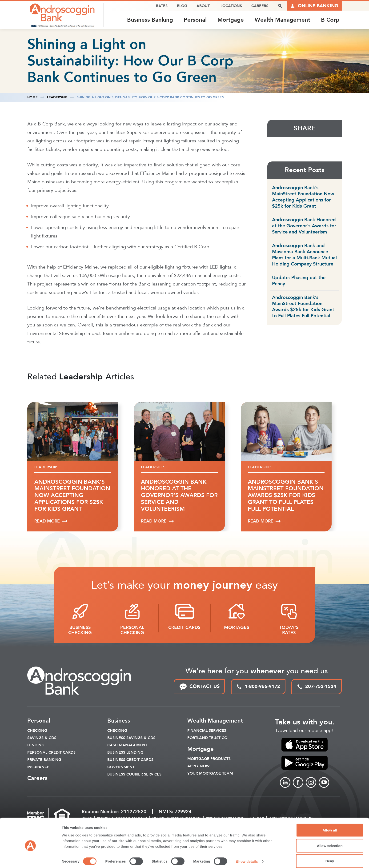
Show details (247, 856)
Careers (260, 6)
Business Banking (150, 20)
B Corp (330, 20)
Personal (195, 20)
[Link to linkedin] (285, 783)
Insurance (38, 768)
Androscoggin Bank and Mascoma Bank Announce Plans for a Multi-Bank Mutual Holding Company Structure (304, 255)
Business (119, 721)
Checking (37, 731)
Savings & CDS (42, 738)
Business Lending (125, 753)
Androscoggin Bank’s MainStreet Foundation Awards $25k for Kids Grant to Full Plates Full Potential (303, 307)
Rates (162, 6)
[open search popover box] (280, 6)
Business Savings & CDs (131, 738)
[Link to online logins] (314, 6)
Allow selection (330, 840)
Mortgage (231, 20)
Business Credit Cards (130, 760)
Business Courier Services (134, 775)
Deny (330, 855)
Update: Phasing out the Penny (299, 281)
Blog (182, 6)
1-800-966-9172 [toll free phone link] (258, 687)
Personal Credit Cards (51, 753)
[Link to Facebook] (298, 783)
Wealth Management (282, 20)
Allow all (330, 825)
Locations (231, 6)
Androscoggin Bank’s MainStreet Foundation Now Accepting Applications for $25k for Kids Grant (303, 197)
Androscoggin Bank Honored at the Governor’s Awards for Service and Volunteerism (304, 226)
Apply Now (199, 767)
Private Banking (44, 760)
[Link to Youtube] (324, 783)
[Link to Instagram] (311, 783)
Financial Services (207, 731)
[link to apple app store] (305, 745)
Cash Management (127, 746)
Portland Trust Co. (208, 738)
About (203, 6)
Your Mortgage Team (210, 774)
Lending (36, 746)
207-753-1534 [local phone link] (317, 687)
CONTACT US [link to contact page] (199, 687)
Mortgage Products (209, 759)
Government (121, 768)
